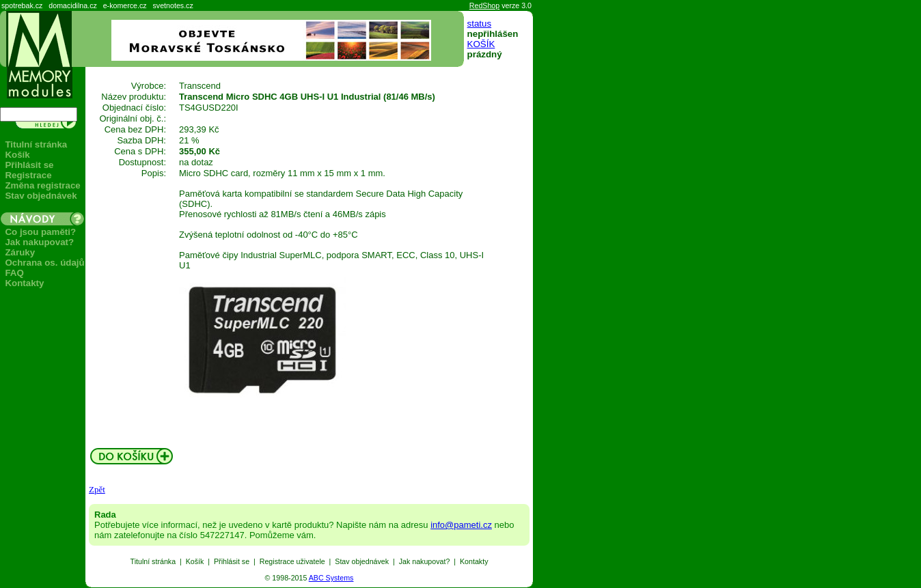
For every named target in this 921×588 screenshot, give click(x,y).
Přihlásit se (29, 165)
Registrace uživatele (292, 561)
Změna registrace (42, 185)
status (480, 24)
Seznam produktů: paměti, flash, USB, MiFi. (0, 588)
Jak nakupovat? (39, 242)
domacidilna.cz (72, 5)
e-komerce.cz (125, 5)
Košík (17, 155)
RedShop (484, 5)
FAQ (14, 273)
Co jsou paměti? (40, 232)
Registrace (28, 175)
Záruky (20, 252)
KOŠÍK (481, 44)
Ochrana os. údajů (44, 263)
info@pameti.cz (461, 525)
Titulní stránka (36, 144)
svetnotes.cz (173, 5)
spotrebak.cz (22, 5)
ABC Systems (331, 578)
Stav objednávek (41, 196)
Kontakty (24, 283)
